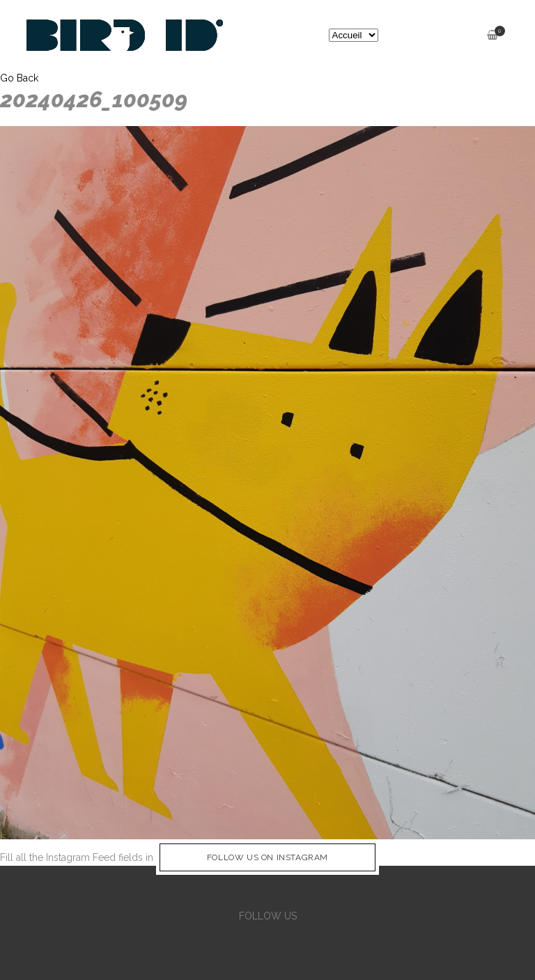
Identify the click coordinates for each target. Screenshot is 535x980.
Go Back (19, 78)
